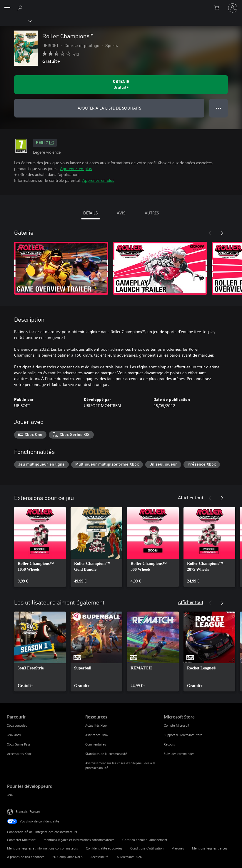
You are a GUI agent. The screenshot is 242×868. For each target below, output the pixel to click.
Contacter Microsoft (21, 840)
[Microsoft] (121, 4)
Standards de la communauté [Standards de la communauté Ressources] (106, 754)
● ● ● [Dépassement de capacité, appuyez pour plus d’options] (219, 108)
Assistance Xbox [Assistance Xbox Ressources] (97, 735)
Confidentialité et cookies (104, 848)
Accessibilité (100, 857)
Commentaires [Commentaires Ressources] (96, 744)
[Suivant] (222, 233)
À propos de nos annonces (26, 857)
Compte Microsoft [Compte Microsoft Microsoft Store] (177, 725)
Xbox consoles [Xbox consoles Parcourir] (17, 725)
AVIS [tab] (121, 213)
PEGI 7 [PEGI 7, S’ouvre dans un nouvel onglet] (45, 143)
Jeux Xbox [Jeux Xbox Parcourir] (14, 735)
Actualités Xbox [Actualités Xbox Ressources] (96, 725)
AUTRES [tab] (152, 213)
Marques (178, 848)
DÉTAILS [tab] (90, 213)
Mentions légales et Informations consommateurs (79, 840)
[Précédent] (210, 233)
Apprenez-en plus (76, 168)
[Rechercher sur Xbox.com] (21, 8)
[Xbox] (15, 21)
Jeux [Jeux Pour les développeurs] (10, 795)
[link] (40, 547)
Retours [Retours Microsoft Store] (169, 744)
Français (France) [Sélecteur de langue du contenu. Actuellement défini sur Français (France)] (28, 811)
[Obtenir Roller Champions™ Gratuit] (121, 85)
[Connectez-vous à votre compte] (233, 8)
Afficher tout (191, 497)
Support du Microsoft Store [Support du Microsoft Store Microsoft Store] (183, 735)
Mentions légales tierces (210, 848)
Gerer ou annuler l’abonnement (145, 840)
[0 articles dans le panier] (218, 8)
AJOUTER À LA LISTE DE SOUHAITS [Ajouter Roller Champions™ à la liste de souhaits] (109, 108)
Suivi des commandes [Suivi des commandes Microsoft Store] (179, 754)
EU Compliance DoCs (67, 857)
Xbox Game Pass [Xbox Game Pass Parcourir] (19, 744)
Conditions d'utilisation (147, 848)
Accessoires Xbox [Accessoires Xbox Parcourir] (19, 754)
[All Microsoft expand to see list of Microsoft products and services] (7, 8)
